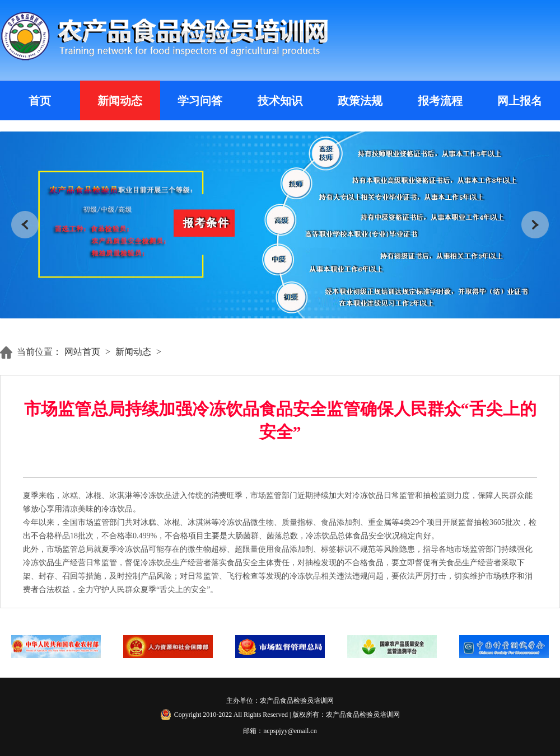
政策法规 (360, 101)
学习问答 (200, 101)
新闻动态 (120, 101)
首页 (40, 101)
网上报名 (520, 101)
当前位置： (39, 352)
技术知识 (280, 101)
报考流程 (440, 101)
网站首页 (82, 352)
